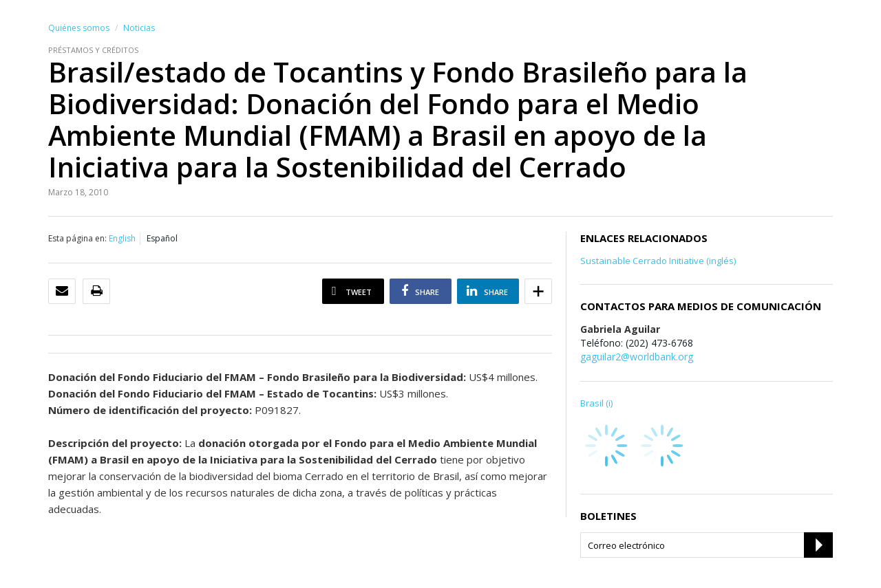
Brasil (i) (596, 403)
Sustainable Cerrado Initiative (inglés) (658, 261)
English (122, 238)
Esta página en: (77, 238)
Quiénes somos (79, 28)
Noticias (139, 28)
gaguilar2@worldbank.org (637, 357)
